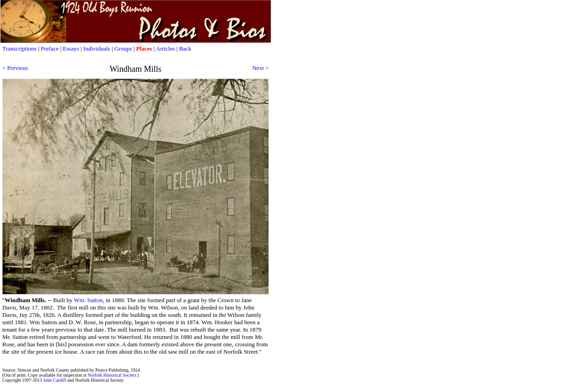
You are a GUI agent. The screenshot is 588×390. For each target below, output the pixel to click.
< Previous (15, 68)
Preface (50, 49)
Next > (260, 68)
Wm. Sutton (88, 300)
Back (185, 49)
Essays (71, 49)
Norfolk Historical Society (112, 375)
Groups (124, 49)
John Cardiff (55, 380)
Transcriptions (20, 49)
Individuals (97, 49)
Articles (165, 49)
